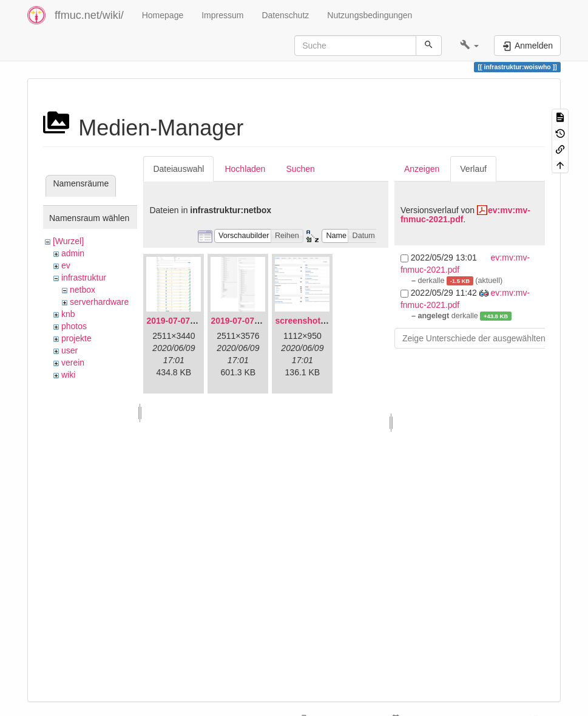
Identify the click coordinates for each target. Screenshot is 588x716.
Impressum (222, 15)
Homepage (163, 15)
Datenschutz (285, 15)
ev (66, 265)
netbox (83, 290)
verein (73, 363)
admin (73, 253)
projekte (76, 338)
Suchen (300, 169)
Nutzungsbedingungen (370, 15)
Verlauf (473, 169)
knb (68, 314)
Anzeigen (422, 169)
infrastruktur (84, 278)
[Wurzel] (68, 241)
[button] (469, 46)
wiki (68, 375)
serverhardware (99, 302)
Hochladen (245, 169)
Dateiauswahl (178, 169)
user (69, 350)
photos (74, 326)
